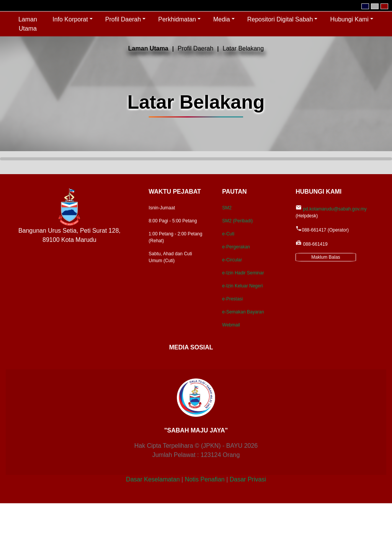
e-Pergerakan (236, 247)
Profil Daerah (123, 19)
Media (222, 19)
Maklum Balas (326, 257)
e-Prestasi (232, 299)
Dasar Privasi (248, 479)
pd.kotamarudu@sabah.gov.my (335, 209)
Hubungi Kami (349, 19)
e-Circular (232, 260)
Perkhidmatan (177, 19)
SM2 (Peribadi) (237, 221)
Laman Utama (31, 24)
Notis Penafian (205, 479)
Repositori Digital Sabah (280, 19)
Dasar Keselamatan (153, 479)
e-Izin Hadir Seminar (243, 273)
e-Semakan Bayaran (243, 312)
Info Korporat (70, 19)
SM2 (227, 208)
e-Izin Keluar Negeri (242, 286)
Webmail (231, 325)
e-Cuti (228, 234)
